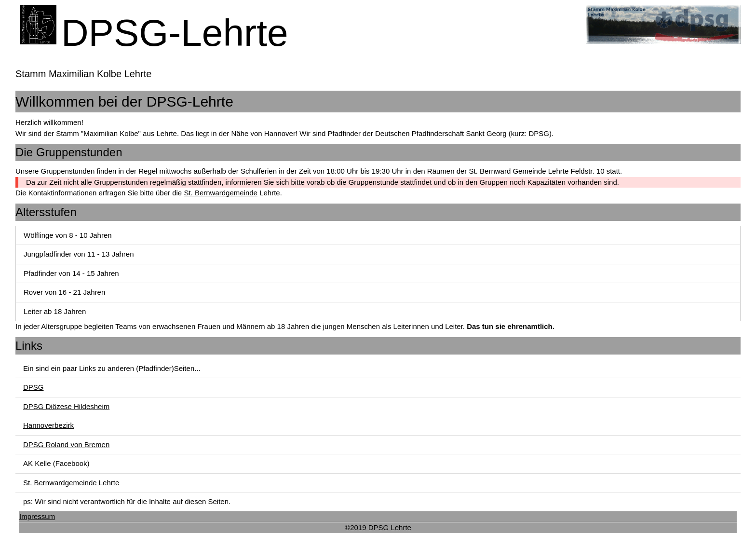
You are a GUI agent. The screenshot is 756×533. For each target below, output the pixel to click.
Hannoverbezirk (48, 425)
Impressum (37, 516)
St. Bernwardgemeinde (221, 193)
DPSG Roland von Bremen (66, 444)
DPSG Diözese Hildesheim (66, 406)
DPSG (34, 387)
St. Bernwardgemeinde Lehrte (71, 483)
